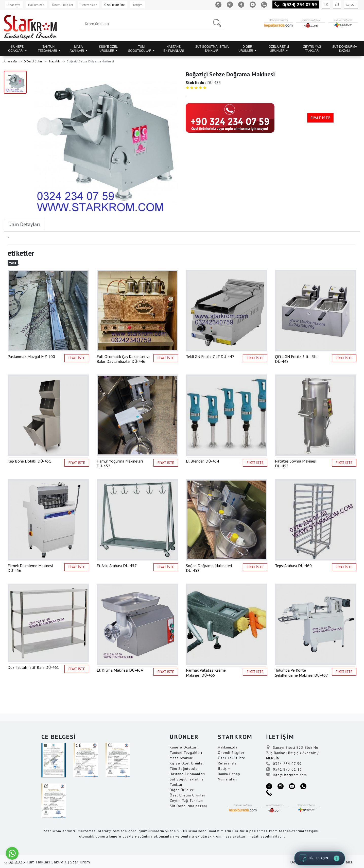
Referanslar (89, 5)
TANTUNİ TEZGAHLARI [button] (48, 49)
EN (337, 4)
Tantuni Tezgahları (186, 753)
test (13, 263)
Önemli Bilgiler (63, 5)
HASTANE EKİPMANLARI (174, 49)
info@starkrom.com (287, 775)
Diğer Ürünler (33, 61)
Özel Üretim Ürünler (188, 795)
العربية (351, 4)
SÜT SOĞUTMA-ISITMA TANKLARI (212, 49)
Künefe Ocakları (184, 747)
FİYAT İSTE (320, 118)
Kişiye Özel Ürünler (187, 763)
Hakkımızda (36, 5)
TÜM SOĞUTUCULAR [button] (140, 49)
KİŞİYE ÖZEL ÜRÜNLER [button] (108, 49)
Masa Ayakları (182, 758)
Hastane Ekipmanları (187, 774)
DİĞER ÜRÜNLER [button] (246, 49)
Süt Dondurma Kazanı (188, 806)
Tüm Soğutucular (184, 769)
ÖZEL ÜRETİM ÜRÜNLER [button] (279, 49)
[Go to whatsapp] (12, 853)
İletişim (137, 5)
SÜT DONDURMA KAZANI (345, 49)
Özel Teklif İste (115, 5)
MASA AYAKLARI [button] (77, 49)
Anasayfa (14, 5)
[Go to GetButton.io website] (12, 863)
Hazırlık (54, 61)
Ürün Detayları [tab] (24, 224)
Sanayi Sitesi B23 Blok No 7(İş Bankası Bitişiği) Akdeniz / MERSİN (292, 753)
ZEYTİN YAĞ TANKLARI (312, 49)
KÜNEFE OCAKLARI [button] (16, 49)
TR (326, 4)
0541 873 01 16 (284, 769)
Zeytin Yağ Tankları (187, 801)
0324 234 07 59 (284, 764)
